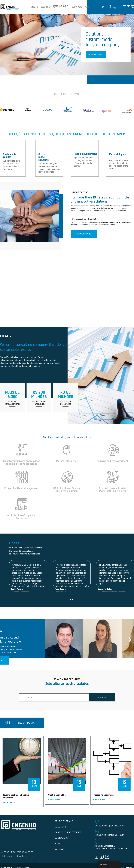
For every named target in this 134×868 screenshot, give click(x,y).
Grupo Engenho (64, 821)
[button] (67, 45)
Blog (87, 7)
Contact (59, 849)
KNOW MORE (84, 234)
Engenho (34, 7)
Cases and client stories (60, 7)
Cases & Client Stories (68, 832)
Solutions (45, 7)
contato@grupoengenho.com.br (109, 835)
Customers (77, 7)
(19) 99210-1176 (115, 7)
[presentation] (130, 638)
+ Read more (9, 802)
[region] (67, 45)
